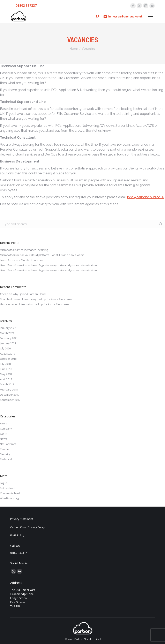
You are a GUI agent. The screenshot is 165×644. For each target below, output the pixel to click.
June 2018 (6, 369)
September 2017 (10, 400)
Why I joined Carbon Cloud (29, 294)
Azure (4, 423)
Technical (6, 459)
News (3, 439)
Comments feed (10, 493)
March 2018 (7, 384)
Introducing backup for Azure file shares (47, 299)
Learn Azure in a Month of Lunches (22, 260)
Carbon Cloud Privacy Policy (28, 527)
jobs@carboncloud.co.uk (146, 197)
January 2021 (8, 343)
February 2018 (9, 389)
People (4, 449)
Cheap (4, 294)
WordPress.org (9, 498)
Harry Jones (7, 304)
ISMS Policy (17, 535)
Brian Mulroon (9, 299)
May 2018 (6, 374)
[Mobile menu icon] (151, 16)
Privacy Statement (22, 519)
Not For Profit (8, 444)
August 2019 (7, 354)
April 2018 (6, 379)
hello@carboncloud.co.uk (123, 16)
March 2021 (7, 333)
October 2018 (8, 359)
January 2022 (8, 328)
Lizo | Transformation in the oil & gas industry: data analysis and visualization (48, 265)
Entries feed (8, 488)
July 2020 (5, 348)
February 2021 (9, 338)
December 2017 (10, 395)
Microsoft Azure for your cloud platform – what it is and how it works (42, 255)
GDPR (4, 434)
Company (6, 429)
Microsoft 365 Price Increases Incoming (24, 250)
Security (5, 454)
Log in (4, 483)
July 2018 (5, 364)
